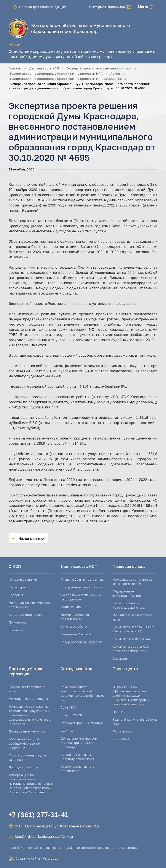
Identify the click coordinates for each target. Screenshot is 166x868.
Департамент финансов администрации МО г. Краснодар (79, 743)
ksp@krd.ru (25, 836)
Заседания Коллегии (76, 634)
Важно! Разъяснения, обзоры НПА (135, 722)
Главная (15, 68)
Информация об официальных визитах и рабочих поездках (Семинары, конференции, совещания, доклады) (132, 696)
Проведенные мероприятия (30, 731)
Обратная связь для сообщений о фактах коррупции (25, 743)
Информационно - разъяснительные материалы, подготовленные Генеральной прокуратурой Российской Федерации (31, 784)
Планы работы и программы (82, 579)
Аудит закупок (72, 607)
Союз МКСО (69, 707)
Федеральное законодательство (127, 593)
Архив (115, 73)
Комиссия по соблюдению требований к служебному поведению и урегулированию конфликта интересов (30, 715)
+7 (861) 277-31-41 (38, 814)
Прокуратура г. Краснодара (82, 723)
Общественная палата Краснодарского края (77, 757)
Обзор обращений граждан (81, 642)
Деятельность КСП (44, 68)
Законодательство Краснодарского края (129, 605)
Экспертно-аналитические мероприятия (99, 68)
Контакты (16, 630)
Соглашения (121, 658)
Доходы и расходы (23, 767)
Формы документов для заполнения (27, 757)
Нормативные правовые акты (27, 689)
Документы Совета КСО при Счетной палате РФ (134, 629)
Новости (119, 712)
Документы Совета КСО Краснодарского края (131, 649)
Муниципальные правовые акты (132, 617)
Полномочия (18, 622)
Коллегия (16, 595)
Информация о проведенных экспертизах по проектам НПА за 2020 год (65, 79)
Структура (17, 587)
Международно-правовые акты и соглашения (132, 582)
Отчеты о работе (74, 626)
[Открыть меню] (146, 7)
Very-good (51, 858)
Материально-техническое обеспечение (29, 605)
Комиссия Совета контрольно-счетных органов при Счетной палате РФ (82, 693)
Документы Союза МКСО (131, 639)
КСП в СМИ (121, 739)
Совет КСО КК (71, 715)
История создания (23, 579)
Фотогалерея (123, 731)
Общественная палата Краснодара (77, 769)
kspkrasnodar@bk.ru (55, 836)
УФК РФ (67, 731)
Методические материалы (29, 699)
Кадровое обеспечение (27, 615)
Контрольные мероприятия (81, 587)
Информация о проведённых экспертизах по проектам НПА (56, 73)
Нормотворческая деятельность (75, 617)
